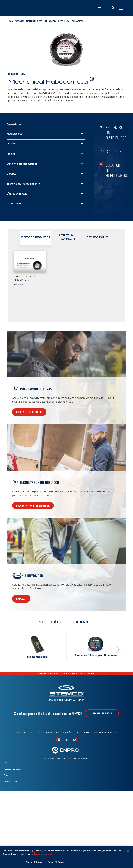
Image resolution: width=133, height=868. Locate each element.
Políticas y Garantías (12, 770)
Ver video (18, 284)
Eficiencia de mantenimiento (23, 184)
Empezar (21, 599)
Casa (11, 21)
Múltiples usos (15, 134)
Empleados (9, 776)
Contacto (20, 733)
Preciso (11, 154)
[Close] (128, 851)
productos (19, 21)
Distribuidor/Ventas (12, 782)
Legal (6, 763)
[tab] (35, 238)
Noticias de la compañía (59, 733)
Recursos (114, 151)
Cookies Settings (34, 862)
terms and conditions (45, 854)
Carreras (36, 733)
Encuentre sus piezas (29, 412)
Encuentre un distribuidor (33, 505)
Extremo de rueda (34, 21)
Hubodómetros (51, 21)
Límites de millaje (17, 194)
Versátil (11, 144)
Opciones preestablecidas (22, 164)
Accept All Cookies (56, 862)
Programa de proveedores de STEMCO (97, 733)
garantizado (14, 204)
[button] (121, 8)
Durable (11, 174)
